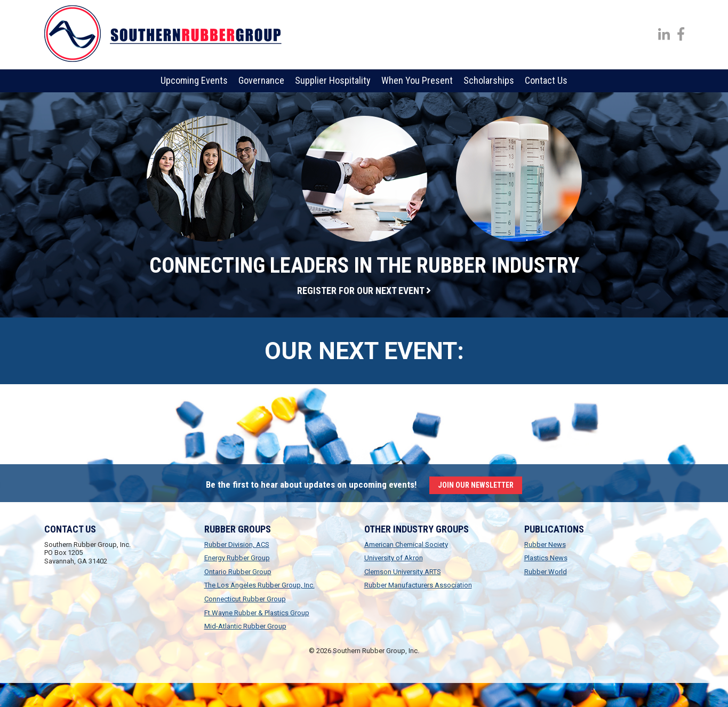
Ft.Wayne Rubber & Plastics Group (257, 613)
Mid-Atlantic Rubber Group (245, 626)
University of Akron (394, 558)
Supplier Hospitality (333, 80)
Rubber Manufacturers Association (418, 585)
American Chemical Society (406, 545)
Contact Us (546, 80)
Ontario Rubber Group (238, 572)
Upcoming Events (194, 80)
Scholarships (489, 80)
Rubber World (546, 572)
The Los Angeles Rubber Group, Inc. (259, 585)
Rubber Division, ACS (237, 545)
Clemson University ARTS (403, 572)
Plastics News (546, 558)
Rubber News (545, 545)
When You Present (417, 80)
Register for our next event (364, 291)
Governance (261, 80)
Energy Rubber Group (237, 558)
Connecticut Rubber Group (245, 599)
